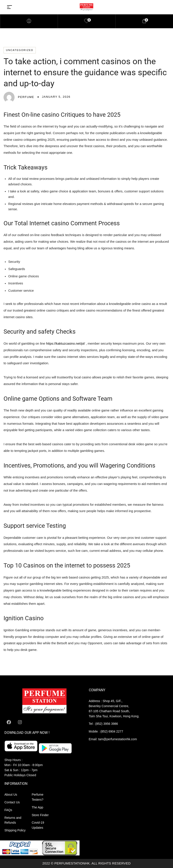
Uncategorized (20, 50)
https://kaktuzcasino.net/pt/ (65, 344)
